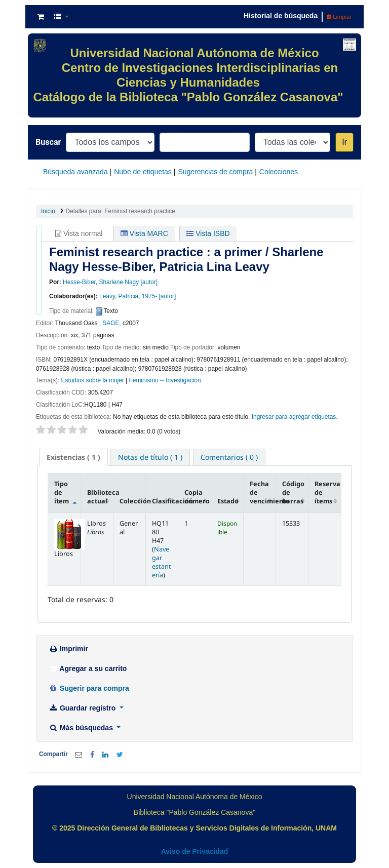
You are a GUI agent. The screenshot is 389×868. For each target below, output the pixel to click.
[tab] (73, 457)
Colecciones (279, 172)
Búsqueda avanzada (75, 172)
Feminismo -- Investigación (165, 380)
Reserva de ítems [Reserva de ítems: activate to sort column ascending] (327, 492)
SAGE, (111, 323)
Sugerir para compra (89, 688)
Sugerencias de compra (215, 172)
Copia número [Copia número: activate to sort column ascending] (197, 497)
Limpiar (339, 17)
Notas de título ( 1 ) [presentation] (150, 457)
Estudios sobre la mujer (93, 380)
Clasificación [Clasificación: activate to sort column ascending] (165, 501)
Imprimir (68, 649)
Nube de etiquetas (143, 172)
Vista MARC (144, 233)
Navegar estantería (162, 562)
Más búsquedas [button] (82, 728)
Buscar (48, 142)
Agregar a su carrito (88, 668)
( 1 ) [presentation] (73, 457)
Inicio (48, 211)
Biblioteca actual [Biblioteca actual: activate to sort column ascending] (100, 497)
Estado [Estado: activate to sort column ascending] (228, 501)
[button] (41, 17)
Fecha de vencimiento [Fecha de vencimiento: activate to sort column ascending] (263, 492)
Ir (344, 142)
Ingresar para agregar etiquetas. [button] (295, 417)
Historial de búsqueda (281, 16)
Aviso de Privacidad (195, 851)
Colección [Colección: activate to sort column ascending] (133, 501)
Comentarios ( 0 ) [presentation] (229, 457)
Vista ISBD (208, 233)
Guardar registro (83, 708)
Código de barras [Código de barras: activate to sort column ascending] (293, 492)
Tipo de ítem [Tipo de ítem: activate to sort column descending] (62, 492)
